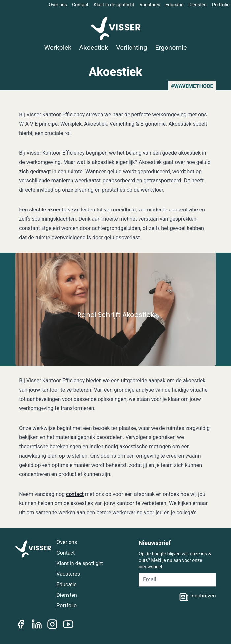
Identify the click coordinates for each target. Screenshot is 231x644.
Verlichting (132, 48)
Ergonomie (171, 48)
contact (75, 494)
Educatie (174, 5)
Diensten (198, 5)
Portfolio (221, 5)
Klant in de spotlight (114, 5)
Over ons (58, 5)
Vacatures (150, 5)
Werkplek (58, 48)
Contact (80, 5)
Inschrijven (197, 597)
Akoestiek (94, 48)
